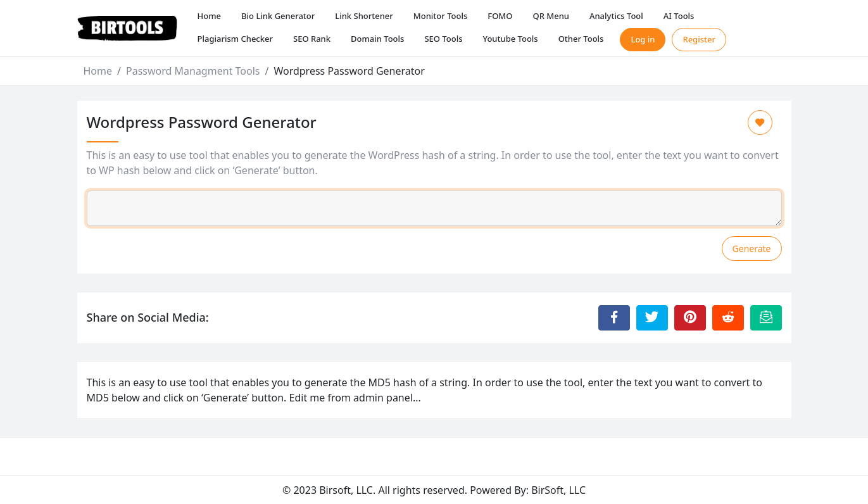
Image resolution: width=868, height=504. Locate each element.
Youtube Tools (510, 39)
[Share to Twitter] (652, 318)
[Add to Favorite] (760, 123)
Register (699, 39)
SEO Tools (443, 39)
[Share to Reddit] (728, 318)
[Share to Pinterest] (690, 318)
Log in (643, 39)
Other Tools (581, 39)
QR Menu (551, 16)
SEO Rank (312, 39)
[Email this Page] (766, 318)
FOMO (500, 16)
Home (209, 16)
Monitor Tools (440, 16)
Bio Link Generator (278, 16)
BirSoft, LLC (558, 490)
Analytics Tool (616, 16)
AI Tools (679, 16)
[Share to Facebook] (614, 318)
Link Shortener (364, 16)
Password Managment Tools (193, 71)
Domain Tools (377, 39)
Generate (752, 249)
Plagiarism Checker (235, 39)
